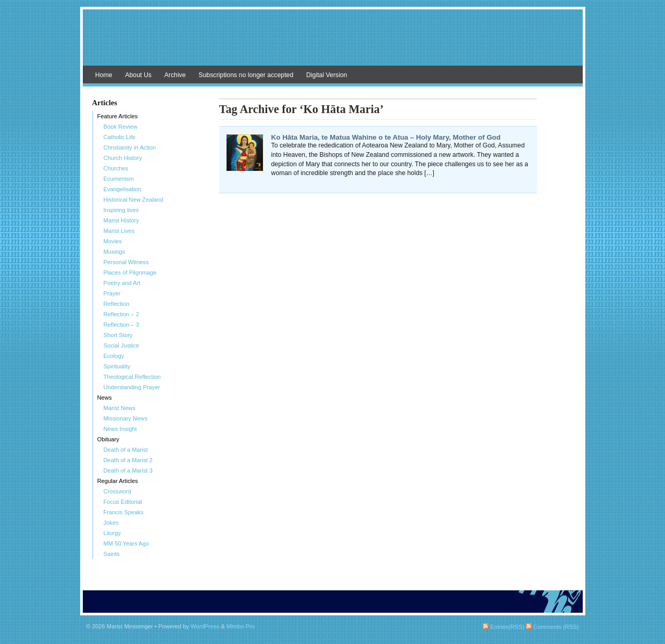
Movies (113, 241)
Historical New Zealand (134, 200)
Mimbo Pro (241, 626)
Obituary (108, 439)
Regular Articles (118, 481)
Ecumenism (119, 179)
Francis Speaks (124, 512)
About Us (138, 75)
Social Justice (121, 345)
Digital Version (327, 75)
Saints (112, 554)
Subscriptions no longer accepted (246, 75)
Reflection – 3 (121, 325)
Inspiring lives (121, 210)
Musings (115, 252)
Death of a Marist (126, 450)
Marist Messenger (333, 43)
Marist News (120, 408)
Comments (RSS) (553, 627)
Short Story (118, 335)
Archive (175, 75)
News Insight (120, 429)
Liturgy (112, 533)
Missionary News (126, 418)
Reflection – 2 (121, 314)
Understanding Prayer (132, 387)
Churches (116, 168)
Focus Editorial (123, 502)
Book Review (121, 127)
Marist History (121, 220)
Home (104, 75)
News (105, 398)
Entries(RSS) (503, 627)
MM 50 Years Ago (127, 543)
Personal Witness (126, 262)
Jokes (111, 523)
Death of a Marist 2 (128, 460)
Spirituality (117, 366)
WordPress (205, 626)
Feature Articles (118, 116)
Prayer (112, 293)
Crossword (117, 491)
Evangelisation (123, 189)
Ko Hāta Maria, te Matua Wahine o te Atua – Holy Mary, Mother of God (386, 137)
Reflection (117, 304)
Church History (123, 158)
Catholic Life (120, 137)
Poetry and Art (122, 283)
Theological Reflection (132, 377)
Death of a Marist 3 (128, 470)
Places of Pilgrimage (130, 273)
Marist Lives (119, 231)
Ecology (114, 356)
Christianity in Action (130, 147)
